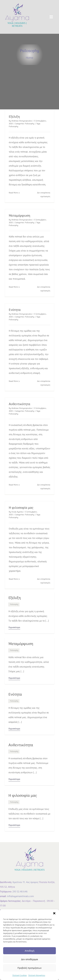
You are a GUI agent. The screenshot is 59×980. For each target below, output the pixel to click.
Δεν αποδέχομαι (29, 959)
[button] (54, 913)
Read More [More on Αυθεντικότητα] (13, 485)
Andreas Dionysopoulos (22, 121)
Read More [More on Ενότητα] (13, 381)
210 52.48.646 (20, 892)
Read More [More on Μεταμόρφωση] (13, 287)
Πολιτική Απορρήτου (37, 975)
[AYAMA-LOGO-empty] (17, 4)
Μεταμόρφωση (20, 216)
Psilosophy (30, 124)
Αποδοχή (29, 951)
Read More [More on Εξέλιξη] (13, 193)
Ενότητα (15, 310)
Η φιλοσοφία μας (21, 508)
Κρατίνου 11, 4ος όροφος (25, 882)
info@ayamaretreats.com (20, 896)
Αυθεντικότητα (20, 404)
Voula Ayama (17, 512)
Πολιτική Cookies (20, 975)
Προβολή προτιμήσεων (29, 968)
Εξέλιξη (14, 117)
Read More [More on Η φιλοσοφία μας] (13, 579)
